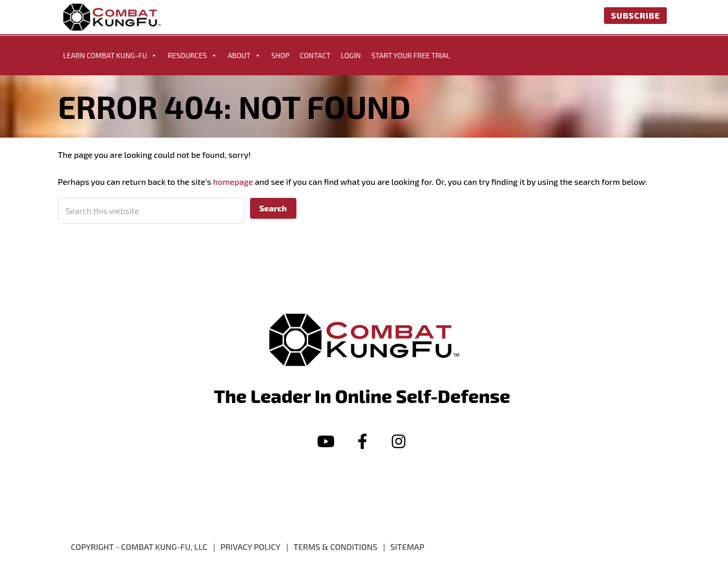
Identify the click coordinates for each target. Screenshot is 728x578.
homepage (233, 182)
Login (351, 55)
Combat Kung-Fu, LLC (164, 547)
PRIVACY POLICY (251, 547)
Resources (192, 56)
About (244, 56)
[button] (326, 441)
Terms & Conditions (335, 547)
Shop (280, 55)
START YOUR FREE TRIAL (410, 55)
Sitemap (407, 547)
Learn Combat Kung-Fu (111, 56)
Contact (315, 55)
